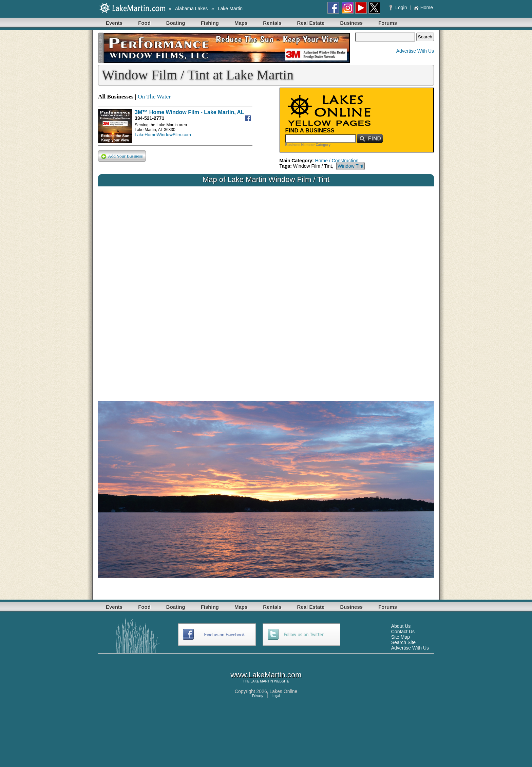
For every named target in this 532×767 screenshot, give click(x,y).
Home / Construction (337, 161)
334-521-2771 (149, 118)
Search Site (403, 642)
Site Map (401, 637)
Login (399, 7)
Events (114, 23)
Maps (241, 23)
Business (351, 23)
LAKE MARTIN (262, 681)
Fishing (210, 23)
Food (144, 23)
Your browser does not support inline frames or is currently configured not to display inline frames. (266, 289)
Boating (176, 23)
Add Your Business (122, 156)
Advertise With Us (415, 51)
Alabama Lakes (192, 8)
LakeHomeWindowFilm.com (163, 135)
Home (423, 7)
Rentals (272, 23)
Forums (388, 23)
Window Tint (350, 166)
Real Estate (311, 23)
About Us (401, 626)
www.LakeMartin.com (266, 675)
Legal (276, 696)
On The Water (154, 97)
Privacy (258, 696)
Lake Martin (230, 8)
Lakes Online (284, 691)
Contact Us (403, 632)
